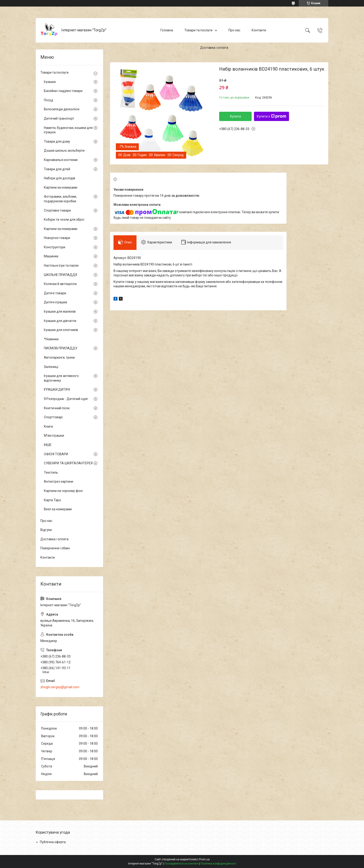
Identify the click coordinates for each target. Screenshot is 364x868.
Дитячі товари (55, 293)
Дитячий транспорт (59, 118)
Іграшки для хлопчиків (61, 330)
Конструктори (55, 247)
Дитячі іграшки (55, 302)
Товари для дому (57, 141)
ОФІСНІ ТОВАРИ (56, 454)
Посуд (49, 100)
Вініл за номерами (58, 509)
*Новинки (51, 339)
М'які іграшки (54, 436)
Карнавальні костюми (61, 160)
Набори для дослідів (60, 178)
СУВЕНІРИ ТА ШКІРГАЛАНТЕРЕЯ (68, 463)
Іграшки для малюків (60, 311)
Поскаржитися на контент (181, 864)
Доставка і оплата (214, 48)
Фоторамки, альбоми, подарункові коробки (60, 199)
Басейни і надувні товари (63, 91)
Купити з (271, 116)
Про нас (234, 30)
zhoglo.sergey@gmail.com (60, 687)
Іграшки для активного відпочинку (61, 378)
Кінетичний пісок (57, 408)
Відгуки (46, 530)
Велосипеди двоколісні (62, 109)
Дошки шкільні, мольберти (64, 151)
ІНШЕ (48, 445)
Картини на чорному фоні (63, 491)
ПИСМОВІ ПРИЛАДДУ (61, 348)
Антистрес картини (58, 481)
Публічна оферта (53, 842)
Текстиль (51, 472)
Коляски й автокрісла (60, 284)
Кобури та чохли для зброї (64, 219)
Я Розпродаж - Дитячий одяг (66, 399)
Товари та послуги (198, 30)
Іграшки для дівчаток (60, 321)
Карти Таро (52, 500)
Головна (167, 30)
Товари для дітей (57, 169)
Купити (236, 116)
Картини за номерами (61, 187)
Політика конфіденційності (218, 864)
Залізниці (51, 367)
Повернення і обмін (55, 548)
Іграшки (50, 82)
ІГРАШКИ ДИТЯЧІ (57, 390)
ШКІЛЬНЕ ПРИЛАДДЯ (60, 275)
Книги (48, 426)
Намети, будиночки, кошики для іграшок (68, 130)
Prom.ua (204, 859)
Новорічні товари (57, 238)
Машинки (51, 256)
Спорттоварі (53, 417)
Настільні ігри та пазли (61, 265)
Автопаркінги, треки (59, 357)
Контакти (259, 30)
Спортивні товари (57, 210)
